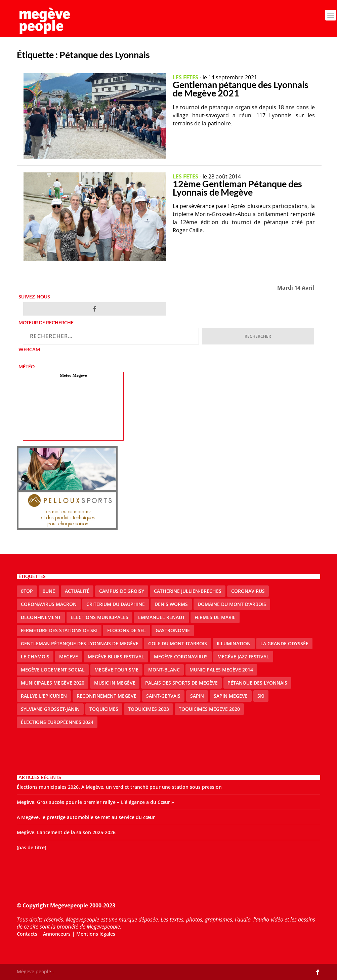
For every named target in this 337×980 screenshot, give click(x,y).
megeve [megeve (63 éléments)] (69, 657)
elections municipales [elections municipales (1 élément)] (99, 617)
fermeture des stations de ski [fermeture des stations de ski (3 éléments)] (59, 630)
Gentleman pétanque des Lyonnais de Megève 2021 (241, 89)
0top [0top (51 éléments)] (27, 591)
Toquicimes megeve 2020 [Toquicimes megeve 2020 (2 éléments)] (209, 709)
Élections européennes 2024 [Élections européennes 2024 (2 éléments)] (57, 722)
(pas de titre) (31, 847)
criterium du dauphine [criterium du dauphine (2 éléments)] (116, 604)
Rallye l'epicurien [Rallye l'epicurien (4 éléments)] (44, 696)
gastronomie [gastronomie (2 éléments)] (173, 630)
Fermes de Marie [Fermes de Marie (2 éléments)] (215, 617)
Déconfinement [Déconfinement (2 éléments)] (41, 617)
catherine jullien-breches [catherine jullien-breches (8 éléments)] (188, 591)
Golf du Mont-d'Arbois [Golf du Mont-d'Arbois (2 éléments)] (178, 643)
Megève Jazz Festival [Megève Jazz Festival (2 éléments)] (243, 657)
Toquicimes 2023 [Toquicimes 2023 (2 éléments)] (149, 709)
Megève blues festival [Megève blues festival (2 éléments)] (116, 657)
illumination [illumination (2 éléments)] (234, 643)
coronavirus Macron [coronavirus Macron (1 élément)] (49, 604)
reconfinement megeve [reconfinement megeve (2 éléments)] (107, 696)
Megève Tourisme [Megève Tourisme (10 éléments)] (116, 670)
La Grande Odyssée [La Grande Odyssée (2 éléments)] (284, 643)
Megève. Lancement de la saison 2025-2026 (66, 832)
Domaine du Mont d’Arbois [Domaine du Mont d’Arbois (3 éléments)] (232, 604)
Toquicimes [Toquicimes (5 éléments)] (104, 709)
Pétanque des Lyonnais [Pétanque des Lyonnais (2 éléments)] (257, 683)
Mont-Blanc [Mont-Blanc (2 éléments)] (164, 670)
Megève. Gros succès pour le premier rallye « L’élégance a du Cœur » (95, 802)
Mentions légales (96, 934)
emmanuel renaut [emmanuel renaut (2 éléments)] (161, 617)
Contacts (27, 934)
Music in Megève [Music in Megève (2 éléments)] (115, 683)
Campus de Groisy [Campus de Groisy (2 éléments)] (122, 591)
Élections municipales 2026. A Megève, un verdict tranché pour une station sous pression (119, 787)
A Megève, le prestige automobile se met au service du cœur (86, 817)
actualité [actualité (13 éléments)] (77, 591)
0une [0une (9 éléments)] (49, 591)
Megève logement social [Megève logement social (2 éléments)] (53, 670)
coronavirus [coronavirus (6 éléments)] (248, 591)
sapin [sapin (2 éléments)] (197, 696)
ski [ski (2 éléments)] (261, 696)
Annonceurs (57, 934)
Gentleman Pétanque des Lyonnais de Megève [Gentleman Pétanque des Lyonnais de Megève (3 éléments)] (80, 643)
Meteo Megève (73, 375)
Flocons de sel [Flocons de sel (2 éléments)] (127, 630)
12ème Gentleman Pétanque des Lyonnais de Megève (237, 188)
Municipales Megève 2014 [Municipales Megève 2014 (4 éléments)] (221, 670)
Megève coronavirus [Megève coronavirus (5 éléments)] (181, 657)
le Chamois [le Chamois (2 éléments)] (35, 657)
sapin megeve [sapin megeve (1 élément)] (231, 696)
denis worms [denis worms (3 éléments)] (171, 604)
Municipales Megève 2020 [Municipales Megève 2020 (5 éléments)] (53, 683)
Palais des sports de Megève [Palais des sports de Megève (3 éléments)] (181, 683)
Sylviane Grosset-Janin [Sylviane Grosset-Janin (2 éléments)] (50, 709)
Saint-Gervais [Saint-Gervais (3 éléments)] (163, 696)
